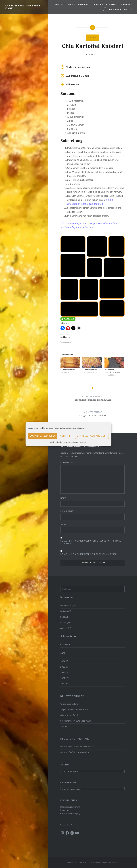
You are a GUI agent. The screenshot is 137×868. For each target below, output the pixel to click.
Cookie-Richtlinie (56, 442)
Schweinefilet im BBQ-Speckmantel (76, 721)
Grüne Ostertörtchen (70, 704)
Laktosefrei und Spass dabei (23, 7)
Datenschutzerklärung (71, 442)
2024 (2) (64, 661)
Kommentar (68, 463)
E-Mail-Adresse (69, 511)
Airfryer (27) (66, 628)
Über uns (99, 4)
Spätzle (64, 726)
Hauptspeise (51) (68, 606)
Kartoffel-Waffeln (68, 370)
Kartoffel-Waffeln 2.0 (91, 370)
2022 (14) (65, 672)
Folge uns (127, 4)
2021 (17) (65, 678)
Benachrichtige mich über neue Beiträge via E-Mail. (89, 554)
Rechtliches (112, 4)
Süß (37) (64, 617)
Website (65, 524)
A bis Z (72, 4)
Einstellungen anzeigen (92, 436)
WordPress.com (112, 862)
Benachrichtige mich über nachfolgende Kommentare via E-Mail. (91, 542)
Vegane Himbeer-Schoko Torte (74, 709)
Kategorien (83, 4)
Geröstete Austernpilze (84, 747)
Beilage (93, 38)
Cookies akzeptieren (43, 436)
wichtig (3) (65, 645)
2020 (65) (65, 684)
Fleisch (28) (65, 622)
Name (64, 498)
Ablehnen (66, 436)
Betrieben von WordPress (77, 862)
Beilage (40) (66, 611)
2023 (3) (64, 667)
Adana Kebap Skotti (69, 715)
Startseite (60, 4)
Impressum (84, 442)
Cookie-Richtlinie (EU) (120, 9)
